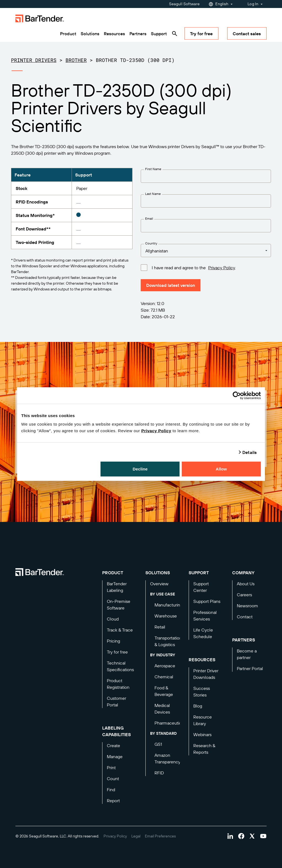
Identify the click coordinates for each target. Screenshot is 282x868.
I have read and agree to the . (194, 267)
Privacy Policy (156, 431)
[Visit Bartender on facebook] (241, 836)
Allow (221, 469)
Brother (76, 60)
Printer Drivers (34, 60)
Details (250, 452)
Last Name (153, 194)
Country (151, 243)
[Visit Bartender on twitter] (252, 836)
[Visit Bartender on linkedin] (230, 836)
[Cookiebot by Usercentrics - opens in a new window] (237, 395)
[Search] (175, 34)
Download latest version (171, 285)
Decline (140, 469)
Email (149, 218)
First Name (153, 169)
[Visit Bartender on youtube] (263, 836)
